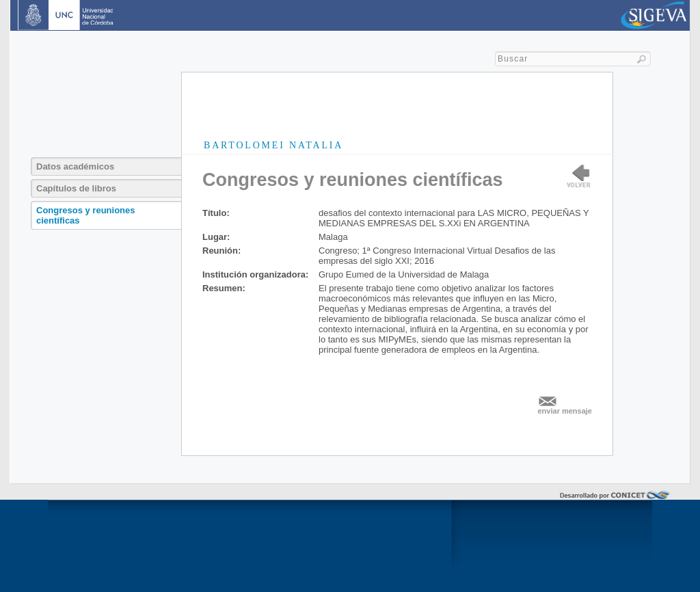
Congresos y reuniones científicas (85, 215)
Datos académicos (75, 166)
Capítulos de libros (76, 188)
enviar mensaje (565, 411)
